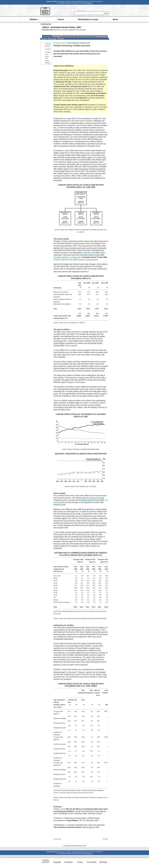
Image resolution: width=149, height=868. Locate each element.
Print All (61, 39)
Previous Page (57, 839)
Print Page (52, 39)
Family (63, 43)
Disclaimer (69, 862)
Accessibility (92, 862)
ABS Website (88, 3)
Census (61, 19)
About (115, 19)
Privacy (80, 862)
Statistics (34, 19)
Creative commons (46, 861)
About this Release (48, 45)
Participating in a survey (88, 19)
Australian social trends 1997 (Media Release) (48, 58)
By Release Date (46, 24)
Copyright (57, 862)
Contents (48, 49)
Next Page (105, 839)
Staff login (103, 862)
